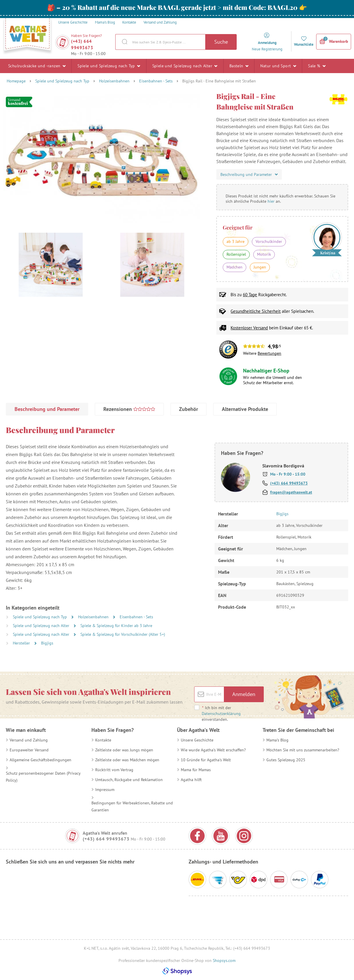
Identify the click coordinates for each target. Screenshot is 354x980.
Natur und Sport (278, 66)
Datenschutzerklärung (221, 714)
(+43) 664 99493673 (82, 44)
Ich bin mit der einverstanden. (221, 714)
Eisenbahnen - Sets (156, 81)
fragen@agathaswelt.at (291, 492)
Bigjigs (47, 643)
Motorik (264, 254)
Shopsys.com (224, 960)
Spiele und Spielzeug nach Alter (185, 66)
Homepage (16, 81)
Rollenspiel (236, 254)
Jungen (260, 267)
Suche (221, 42)
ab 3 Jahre (236, 241)
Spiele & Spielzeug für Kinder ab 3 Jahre (116, 626)
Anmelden (244, 694)
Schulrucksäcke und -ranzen (37, 66)
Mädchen (234, 267)
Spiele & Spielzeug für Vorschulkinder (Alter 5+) (123, 634)
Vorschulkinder (269, 241)
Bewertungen (269, 353)
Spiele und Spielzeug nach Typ (109, 66)
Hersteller (22, 643)
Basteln (239, 66)
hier (271, 201)
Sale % (317, 66)
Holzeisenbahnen (114, 81)
